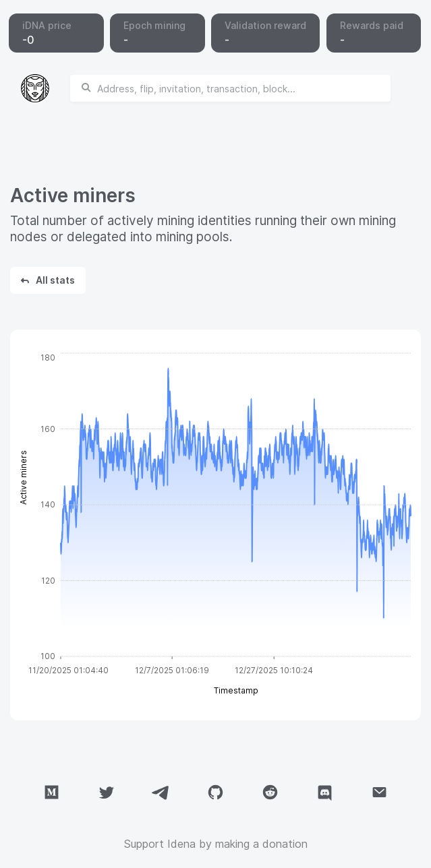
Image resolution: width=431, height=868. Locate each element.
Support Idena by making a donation (216, 844)
